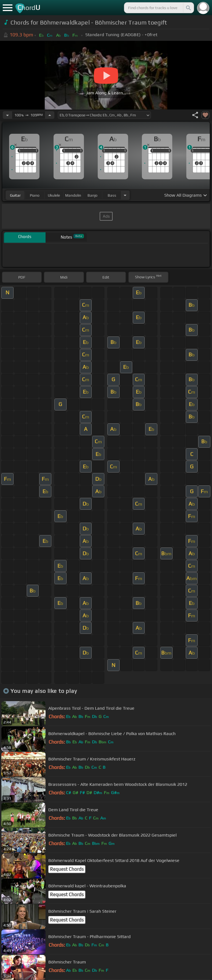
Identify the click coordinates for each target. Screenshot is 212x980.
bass (112, 195)
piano (35, 195)
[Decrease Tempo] (7, 115)
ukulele (54, 195)
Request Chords (67, 869)
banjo (92, 195)
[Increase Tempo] (50, 115)
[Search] (188, 8)
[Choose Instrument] (125, 195)
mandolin (73, 195)
